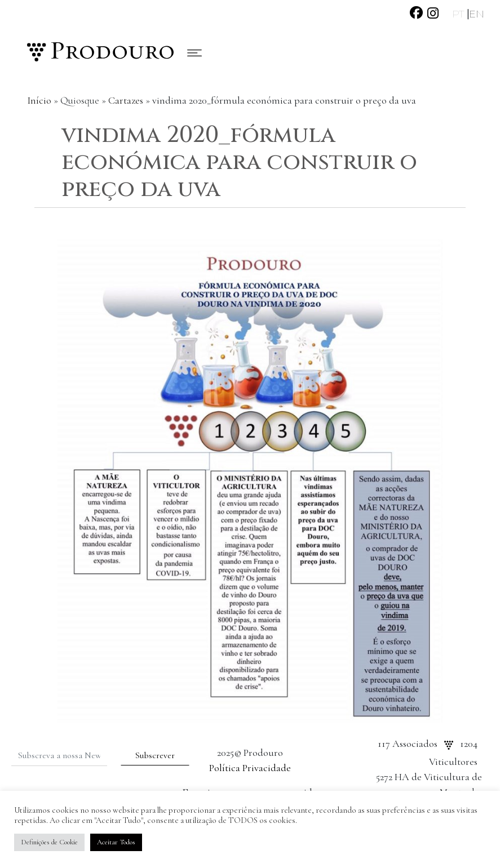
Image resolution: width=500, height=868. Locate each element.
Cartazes (126, 100)
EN (477, 14)
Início (39, 100)
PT (459, 14)
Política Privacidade (250, 768)
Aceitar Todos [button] (116, 842)
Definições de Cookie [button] (49, 842)
